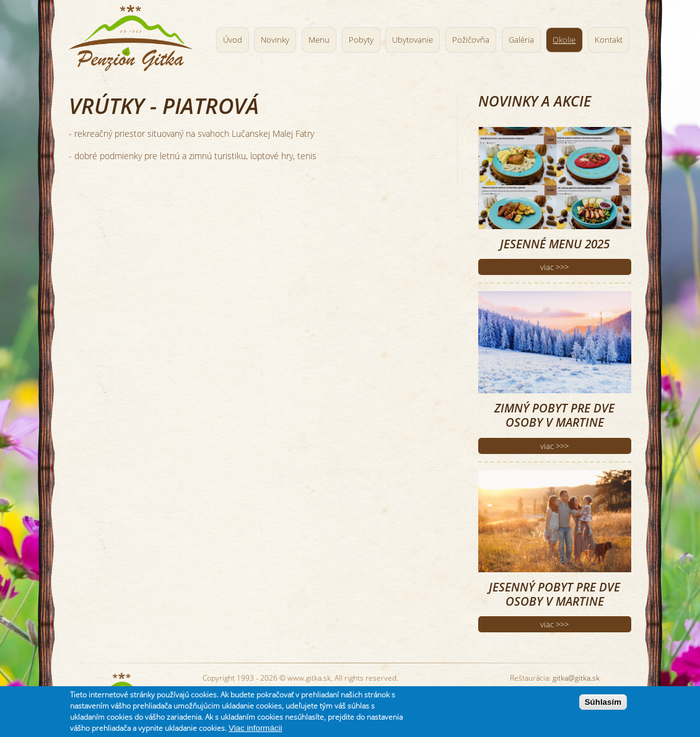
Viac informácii (255, 728)
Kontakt (609, 40)
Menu (319, 40)
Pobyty (361, 40)
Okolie (564, 40)
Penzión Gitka (133, 36)
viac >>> (554, 267)
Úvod (233, 40)
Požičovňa (471, 40)
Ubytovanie (413, 40)
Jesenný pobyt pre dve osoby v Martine (554, 594)
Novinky (275, 40)
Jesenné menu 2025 (555, 244)
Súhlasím (603, 702)
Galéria (521, 40)
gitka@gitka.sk (576, 678)
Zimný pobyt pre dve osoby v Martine (554, 415)
